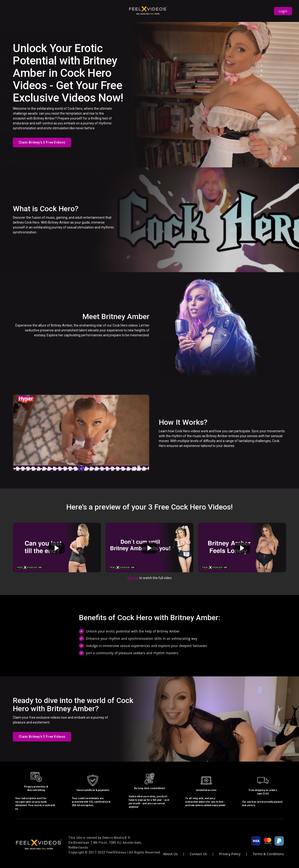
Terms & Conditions (268, 854)
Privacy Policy (230, 854)
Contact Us (198, 854)
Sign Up (133, 578)
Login (283, 11)
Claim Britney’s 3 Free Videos (42, 142)
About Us (170, 854)
